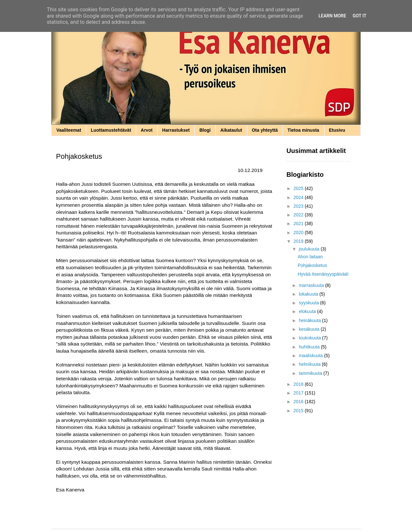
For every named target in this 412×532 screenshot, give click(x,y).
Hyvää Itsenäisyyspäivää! (323, 274)
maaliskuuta (311, 356)
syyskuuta (309, 303)
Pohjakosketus (312, 265)
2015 (299, 411)
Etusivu (337, 130)
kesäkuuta (310, 329)
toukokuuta (310, 338)
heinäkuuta (310, 320)
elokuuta (308, 311)
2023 (299, 206)
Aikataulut (231, 130)
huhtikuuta (310, 347)
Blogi (205, 130)
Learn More (332, 16)
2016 (299, 402)
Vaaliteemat (69, 130)
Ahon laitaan (310, 257)
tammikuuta (311, 373)
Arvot (147, 130)
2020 (299, 233)
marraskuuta (312, 285)
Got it (359, 16)
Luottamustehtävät (111, 130)
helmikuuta (310, 364)
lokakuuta (309, 294)
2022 (299, 215)
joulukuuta (310, 249)
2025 (299, 188)
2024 (299, 197)
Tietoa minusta (303, 130)
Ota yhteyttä (265, 130)
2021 (299, 223)
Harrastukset (176, 130)
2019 (299, 241)
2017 (299, 393)
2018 (299, 384)
